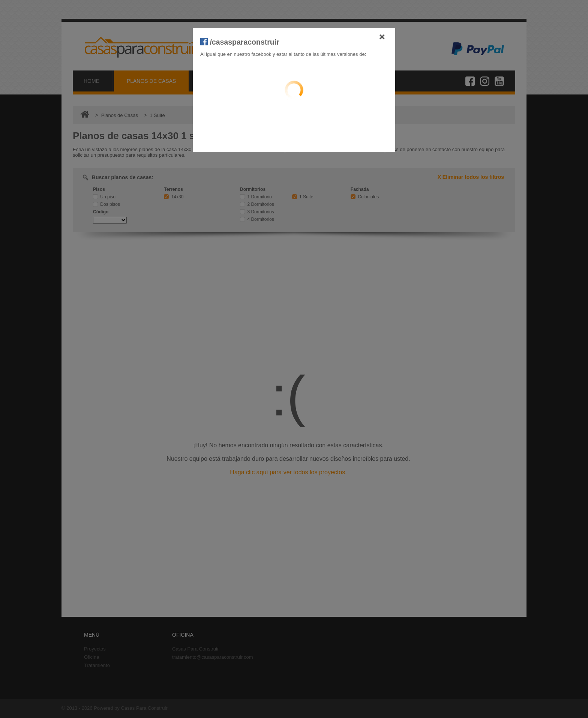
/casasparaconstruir (240, 42)
